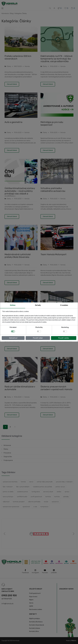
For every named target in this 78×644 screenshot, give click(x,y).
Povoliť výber (38, 338)
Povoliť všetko (64, 338)
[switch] (39, 331)
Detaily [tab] (38, 305)
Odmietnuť (13, 338)
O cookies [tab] (64, 305)
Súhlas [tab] (13, 305)
